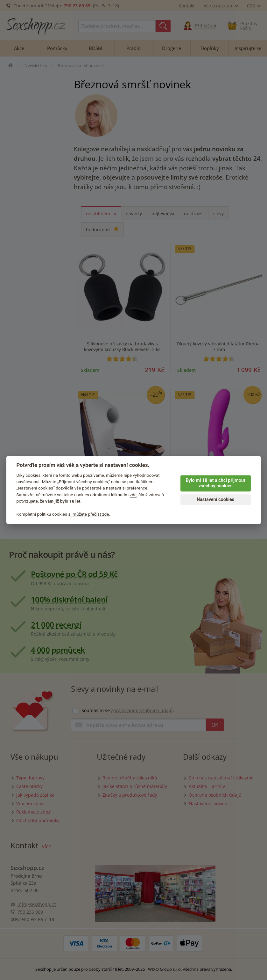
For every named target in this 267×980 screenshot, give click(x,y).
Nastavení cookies (215, 500)
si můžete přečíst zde (88, 514)
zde (133, 495)
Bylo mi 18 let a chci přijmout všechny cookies (215, 483)
